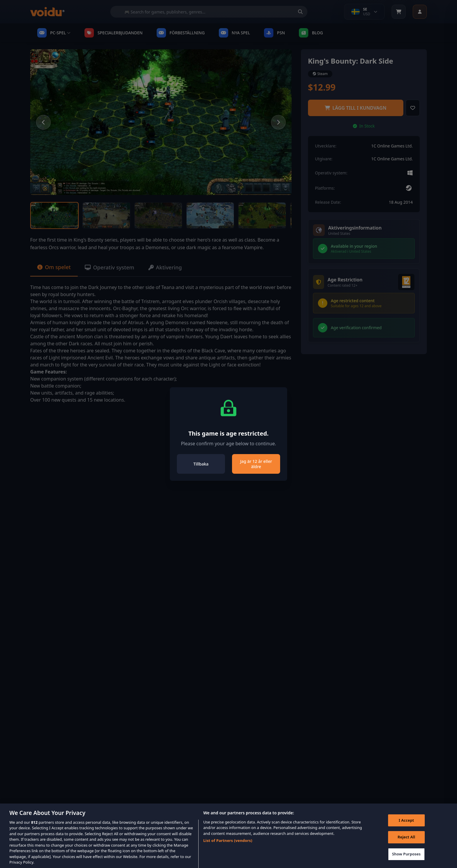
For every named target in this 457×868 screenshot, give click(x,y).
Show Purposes (407, 859)
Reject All (406, 842)
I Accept (406, 825)
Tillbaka (201, 464)
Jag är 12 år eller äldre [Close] (256, 464)
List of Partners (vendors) (228, 846)
